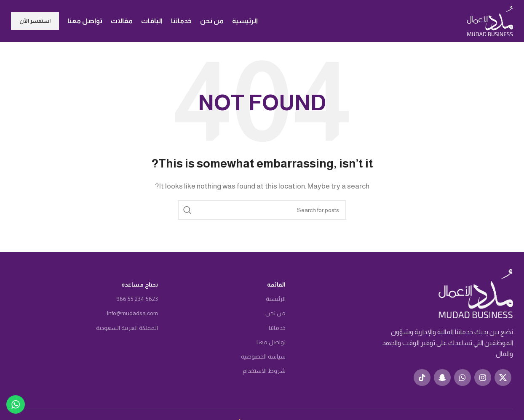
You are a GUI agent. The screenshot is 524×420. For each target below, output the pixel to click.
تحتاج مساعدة (140, 284)
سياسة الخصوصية (263, 356)
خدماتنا (277, 328)
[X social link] (503, 377)
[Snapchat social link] (442, 377)
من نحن (275, 313)
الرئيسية (276, 299)
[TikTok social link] (422, 377)
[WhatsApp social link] (463, 377)
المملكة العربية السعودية (127, 328)
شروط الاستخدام (264, 371)
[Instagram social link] (483, 377)
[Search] (262, 210)
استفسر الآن (35, 21)
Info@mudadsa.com (132, 313)
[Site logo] (490, 20)
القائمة (276, 284)
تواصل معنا (271, 342)
